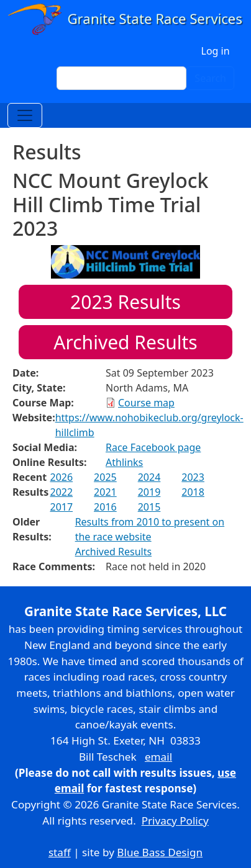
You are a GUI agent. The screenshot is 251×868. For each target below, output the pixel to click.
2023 (193, 477)
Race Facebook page (153, 447)
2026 (61, 477)
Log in (216, 51)
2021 (105, 492)
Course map (146, 403)
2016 (105, 507)
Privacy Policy (175, 821)
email (158, 757)
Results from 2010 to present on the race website (150, 529)
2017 (61, 507)
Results (125, 302)
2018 (193, 492)
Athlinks (124, 462)
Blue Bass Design (160, 852)
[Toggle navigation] (25, 115)
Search (210, 78)
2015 (149, 507)
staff (60, 852)
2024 (149, 477)
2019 (149, 492)
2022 (61, 492)
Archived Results (125, 342)
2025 (105, 477)
